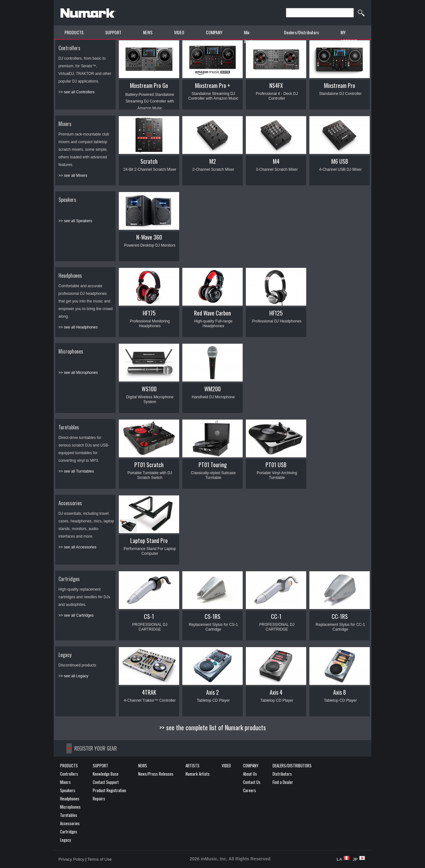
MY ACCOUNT (349, 37)
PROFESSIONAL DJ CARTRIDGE (150, 627)
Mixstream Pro (340, 85)
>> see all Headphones (78, 327)
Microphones (71, 351)
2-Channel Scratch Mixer (213, 169)
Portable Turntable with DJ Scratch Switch (150, 475)
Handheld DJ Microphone (213, 397)
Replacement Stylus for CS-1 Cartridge (213, 627)
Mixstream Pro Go (149, 85)
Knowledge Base (106, 774)
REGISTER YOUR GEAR (96, 748)
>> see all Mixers (73, 176)
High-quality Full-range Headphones (213, 324)
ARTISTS (192, 765)
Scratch (149, 161)
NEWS (148, 32)
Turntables (69, 427)
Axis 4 (276, 692)
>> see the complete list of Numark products (213, 727)
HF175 (149, 313)
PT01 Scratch (149, 465)
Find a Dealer (283, 782)
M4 (276, 161)
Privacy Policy (71, 859)
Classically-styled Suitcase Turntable (213, 475)
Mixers (65, 124)
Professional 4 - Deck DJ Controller (277, 96)
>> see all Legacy (73, 676)
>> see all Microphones (78, 373)
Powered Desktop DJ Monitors (150, 245)
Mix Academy (251, 37)
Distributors (282, 774)
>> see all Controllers (76, 92)
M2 (213, 161)
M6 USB (340, 161)
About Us (250, 774)
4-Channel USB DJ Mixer (340, 169)
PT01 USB (276, 465)
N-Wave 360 (149, 237)
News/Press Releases (156, 774)
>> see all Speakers (75, 221)
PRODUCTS (74, 32)
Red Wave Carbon (212, 313)
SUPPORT (113, 32)
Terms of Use (100, 859)
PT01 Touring (213, 465)
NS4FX (276, 85)
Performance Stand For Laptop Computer (150, 551)
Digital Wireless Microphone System (150, 399)
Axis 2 (212, 692)
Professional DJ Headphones (277, 321)
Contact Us (252, 782)
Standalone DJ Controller (340, 94)
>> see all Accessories (77, 547)
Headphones (70, 275)
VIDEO (179, 32)
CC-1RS (340, 616)
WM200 (212, 389)
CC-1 (276, 616)
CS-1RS (212, 616)
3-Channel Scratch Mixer (277, 169)
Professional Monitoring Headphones (150, 324)
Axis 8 (340, 692)
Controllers (69, 48)
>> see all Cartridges (76, 615)
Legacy (65, 655)
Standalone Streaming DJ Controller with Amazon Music (213, 96)
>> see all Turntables (76, 471)
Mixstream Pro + (213, 85)
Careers (250, 790)
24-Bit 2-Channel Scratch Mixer (150, 169)
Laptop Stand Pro (149, 540)
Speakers (67, 200)
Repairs (99, 798)
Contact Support (106, 782)
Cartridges (69, 579)
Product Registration (109, 790)
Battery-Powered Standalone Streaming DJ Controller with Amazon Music (150, 101)
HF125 (276, 313)
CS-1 (149, 616)
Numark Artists (198, 774)
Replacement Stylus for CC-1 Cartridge (340, 627)
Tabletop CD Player (213, 700)
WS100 (149, 389)
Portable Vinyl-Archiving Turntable (277, 475)
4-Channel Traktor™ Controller (150, 700)
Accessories (70, 503)
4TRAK (149, 692)
